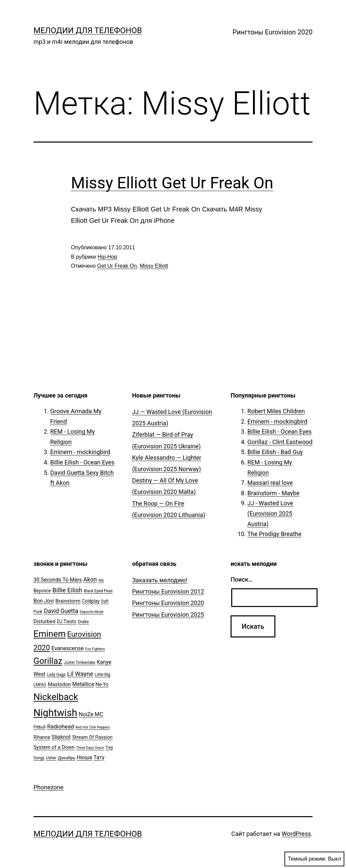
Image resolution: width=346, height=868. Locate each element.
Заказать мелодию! (160, 580)
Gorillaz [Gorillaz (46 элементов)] (48, 661)
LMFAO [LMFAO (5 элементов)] (40, 685)
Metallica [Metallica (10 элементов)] (83, 684)
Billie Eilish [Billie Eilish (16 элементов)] (67, 590)
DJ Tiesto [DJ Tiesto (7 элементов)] (67, 621)
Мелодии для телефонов (88, 30)
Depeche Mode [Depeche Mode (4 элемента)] (92, 612)
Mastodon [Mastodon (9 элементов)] (59, 684)
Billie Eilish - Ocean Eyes (82, 462)
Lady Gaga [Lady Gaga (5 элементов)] (56, 675)
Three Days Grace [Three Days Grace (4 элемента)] (90, 748)
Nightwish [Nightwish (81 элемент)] (55, 713)
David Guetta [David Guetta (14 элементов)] (61, 611)
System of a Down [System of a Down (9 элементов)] (54, 747)
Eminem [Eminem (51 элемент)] (50, 634)
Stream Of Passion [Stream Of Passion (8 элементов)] (93, 737)
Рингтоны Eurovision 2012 (168, 591)
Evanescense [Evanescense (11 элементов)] (68, 648)
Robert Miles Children (276, 411)
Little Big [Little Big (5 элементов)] (102, 675)
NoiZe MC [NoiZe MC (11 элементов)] (91, 714)
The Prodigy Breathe (274, 534)
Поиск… (241, 579)
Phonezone (49, 787)
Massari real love (270, 483)
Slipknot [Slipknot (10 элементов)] (61, 737)
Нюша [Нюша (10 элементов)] (84, 757)
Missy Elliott (154, 266)
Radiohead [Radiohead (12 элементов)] (61, 726)
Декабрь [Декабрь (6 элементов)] (67, 758)
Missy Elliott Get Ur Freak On (172, 183)
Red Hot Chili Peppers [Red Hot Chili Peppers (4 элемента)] (93, 727)
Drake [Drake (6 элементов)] (83, 622)
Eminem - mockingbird (80, 452)
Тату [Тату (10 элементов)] (99, 757)
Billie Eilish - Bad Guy (275, 452)
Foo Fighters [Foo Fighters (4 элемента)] (95, 649)
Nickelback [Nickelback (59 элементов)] (56, 697)
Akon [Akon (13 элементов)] (90, 580)
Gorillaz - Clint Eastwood (280, 442)
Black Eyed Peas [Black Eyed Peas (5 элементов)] (98, 591)
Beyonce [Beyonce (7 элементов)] (42, 591)
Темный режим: (314, 859)
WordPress (296, 834)
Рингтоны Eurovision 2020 (273, 32)
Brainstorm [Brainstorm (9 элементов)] (68, 601)
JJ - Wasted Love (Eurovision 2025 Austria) (270, 513)
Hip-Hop (108, 257)
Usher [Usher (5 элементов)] (51, 758)
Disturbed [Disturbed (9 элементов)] (45, 621)
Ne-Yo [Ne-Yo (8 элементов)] (102, 684)
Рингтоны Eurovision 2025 (168, 615)
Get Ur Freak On (117, 266)
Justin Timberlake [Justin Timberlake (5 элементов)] (80, 663)
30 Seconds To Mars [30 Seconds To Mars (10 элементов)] (58, 580)
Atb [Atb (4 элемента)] (101, 580)
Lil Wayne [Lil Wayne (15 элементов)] (80, 674)
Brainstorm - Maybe (273, 493)
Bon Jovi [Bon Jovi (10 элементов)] (44, 601)
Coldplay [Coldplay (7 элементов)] (91, 601)
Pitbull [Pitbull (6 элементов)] (39, 727)
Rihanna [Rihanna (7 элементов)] (42, 737)
